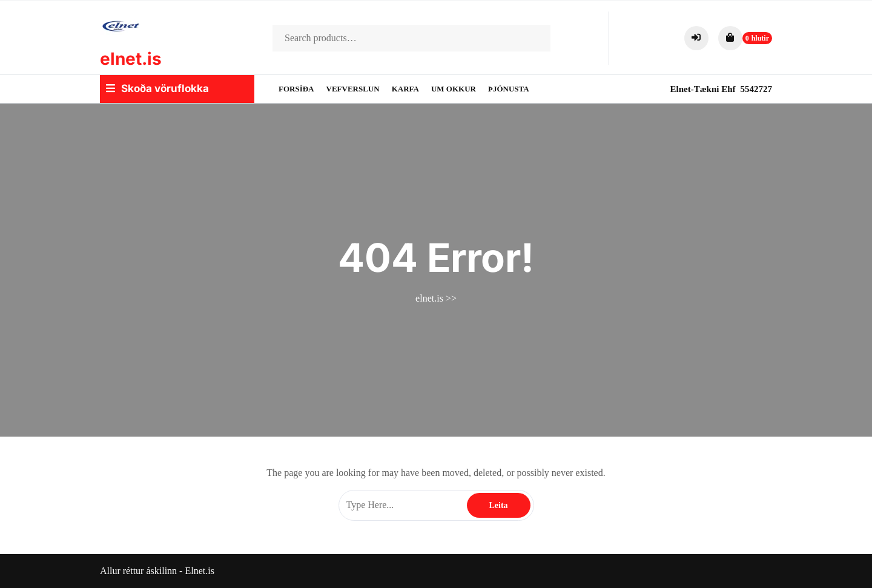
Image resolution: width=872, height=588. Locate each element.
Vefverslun (353, 89)
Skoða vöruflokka (157, 88)
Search (530, 38)
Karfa (405, 89)
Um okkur (454, 89)
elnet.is (131, 59)
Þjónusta (509, 89)
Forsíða (296, 89)
